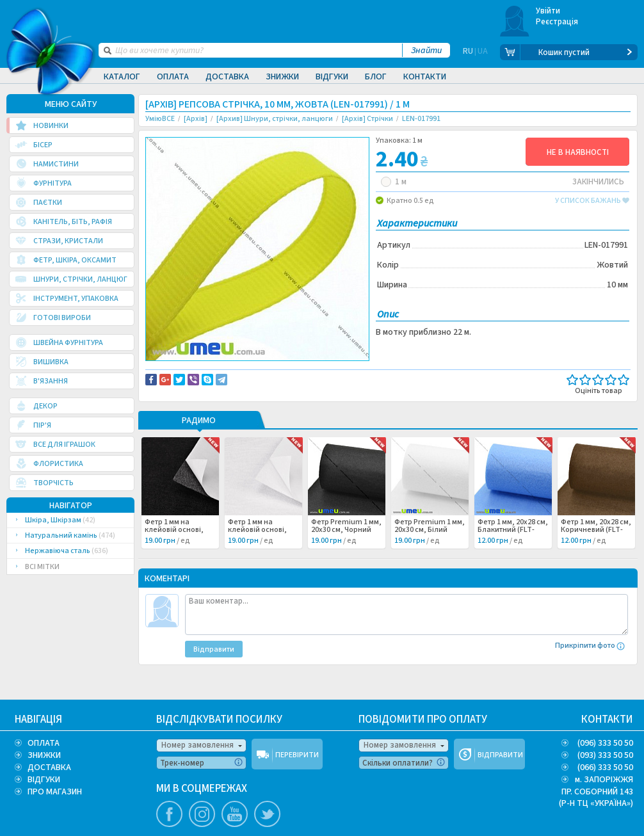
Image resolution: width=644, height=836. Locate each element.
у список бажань (592, 201)
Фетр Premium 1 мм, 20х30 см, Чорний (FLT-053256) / (346, 548)
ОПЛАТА (44, 743)
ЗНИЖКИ (44, 755)
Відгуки (332, 77)
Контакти (425, 77)
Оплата (173, 77)
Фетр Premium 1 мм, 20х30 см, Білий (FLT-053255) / (430, 548)
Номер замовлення (197, 745)
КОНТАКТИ (607, 719)
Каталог (122, 77)
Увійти (548, 11)
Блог (376, 77)
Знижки (282, 77)
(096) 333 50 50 (605, 743)
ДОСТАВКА (49, 768)
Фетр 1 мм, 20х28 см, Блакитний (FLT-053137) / (513, 548)
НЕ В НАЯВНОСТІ (578, 152)
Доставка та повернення (200, 372)
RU (468, 52)
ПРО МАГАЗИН (55, 792)
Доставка (227, 77)
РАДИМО (199, 439)
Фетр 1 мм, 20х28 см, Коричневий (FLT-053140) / (596, 548)
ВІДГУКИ (44, 780)
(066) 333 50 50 (605, 768)
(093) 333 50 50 (605, 755)
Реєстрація (557, 22)
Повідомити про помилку (304, 372)
